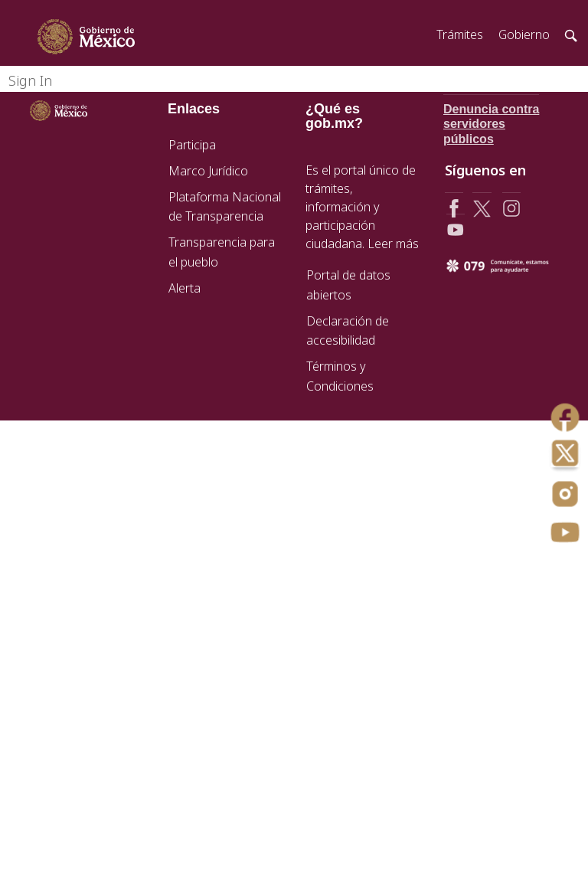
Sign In (30, 80)
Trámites (460, 34)
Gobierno (524, 34)
